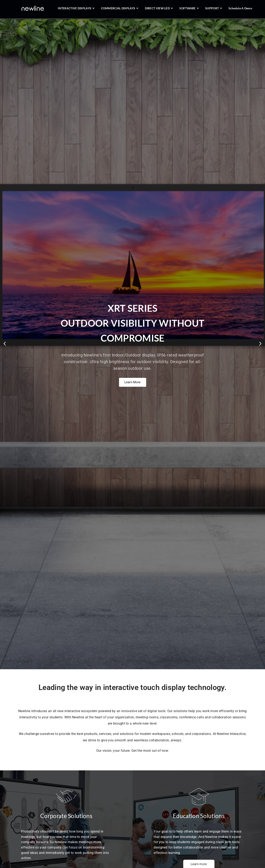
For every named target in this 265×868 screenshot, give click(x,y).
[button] (5, 344)
